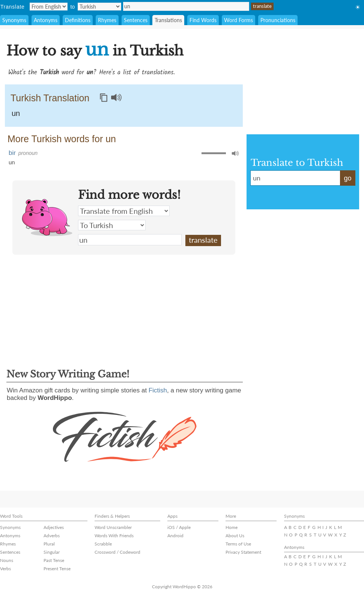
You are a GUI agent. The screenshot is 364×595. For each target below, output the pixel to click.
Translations (168, 20)
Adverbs (52, 536)
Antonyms (46, 20)
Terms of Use (238, 544)
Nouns (7, 560)
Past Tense (54, 560)
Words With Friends (114, 536)
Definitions (78, 20)
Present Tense (57, 569)
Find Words (203, 20)
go (347, 178)
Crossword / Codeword (117, 552)
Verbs (5, 569)
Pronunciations (278, 20)
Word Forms (238, 20)
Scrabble (103, 544)
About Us (235, 536)
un (186, 6)
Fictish (158, 390)
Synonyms (14, 20)
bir (12, 153)
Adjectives (54, 527)
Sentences (136, 20)
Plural (49, 544)
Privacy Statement (243, 552)
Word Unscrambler (113, 527)
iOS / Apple (179, 527)
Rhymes (107, 20)
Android (175, 536)
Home (232, 527)
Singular (52, 552)
